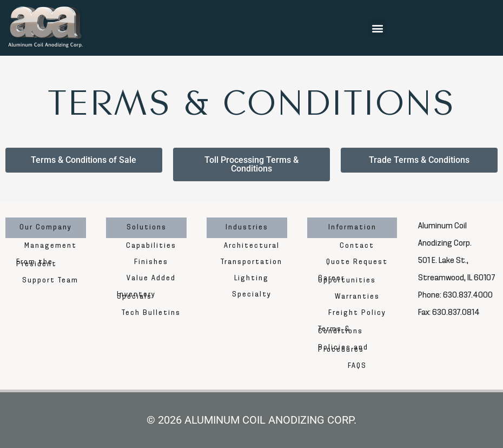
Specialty (252, 295)
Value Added (151, 278)
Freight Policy (357, 313)
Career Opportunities (347, 279)
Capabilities (151, 246)
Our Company (46, 228)
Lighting (251, 278)
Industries (247, 228)
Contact (357, 246)
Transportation (251, 262)
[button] (377, 28)
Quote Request (357, 262)
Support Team (50, 281)
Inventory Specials (136, 296)
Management (51, 246)
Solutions (147, 228)
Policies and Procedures (343, 349)
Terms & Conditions (340, 330)
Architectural (252, 246)
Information (352, 228)
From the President (37, 263)
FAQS (357, 366)
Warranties (357, 297)
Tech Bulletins (151, 313)
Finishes (151, 262)
